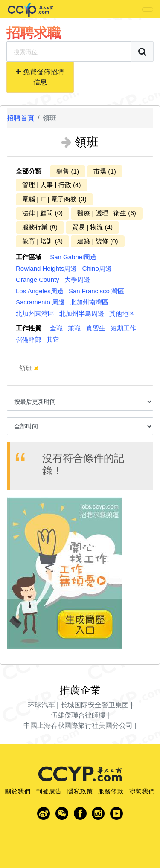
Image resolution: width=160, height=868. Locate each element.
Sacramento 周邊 (40, 302)
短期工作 (123, 328)
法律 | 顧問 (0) (42, 213)
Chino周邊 (97, 268)
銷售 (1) (68, 171)
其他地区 (122, 314)
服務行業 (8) (40, 227)
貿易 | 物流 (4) (92, 227)
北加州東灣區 (35, 314)
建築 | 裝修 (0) (97, 241)
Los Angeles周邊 (40, 291)
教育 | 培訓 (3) (42, 241)
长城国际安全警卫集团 (95, 705)
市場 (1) (105, 171)
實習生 (96, 328)
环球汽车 (41, 705)
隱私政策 (80, 791)
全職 (56, 328)
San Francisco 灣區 (96, 291)
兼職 (74, 328)
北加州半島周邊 (82, 314)
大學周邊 (77, 279)
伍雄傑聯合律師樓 (78, 715)
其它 (53, 340)
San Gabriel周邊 (73, 257)
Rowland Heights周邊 (46, 268)
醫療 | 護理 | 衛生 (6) (107, 213)
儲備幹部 (29, 340)
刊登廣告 (49, 791)
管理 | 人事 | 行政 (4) (52, 185)
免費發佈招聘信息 (40, 77)
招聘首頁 (20, 118)
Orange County (38, 279)
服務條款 (111, 791)
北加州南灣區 (89, 302)
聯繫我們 (142, 791)
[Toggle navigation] (148, 9)
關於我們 (18, 791)
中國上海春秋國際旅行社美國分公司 (78, 725)
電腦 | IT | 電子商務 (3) (54, 199)
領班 (29, 368)
